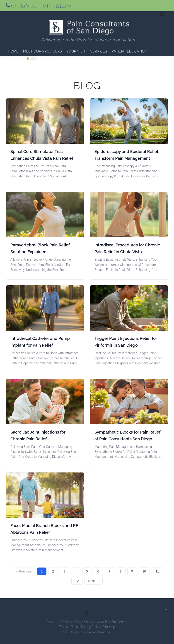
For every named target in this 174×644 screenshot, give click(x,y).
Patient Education (130, 51)
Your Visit (76, 51)
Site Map (109, 627)
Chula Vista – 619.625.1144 (39, 6)
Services (99, 51)
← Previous (23, 571)
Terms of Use (68, 627)
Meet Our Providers (43, 51)
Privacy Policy (90, 627)
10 (144, 571)
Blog (32, 59)
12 (77, 581)
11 (157, 571)
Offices (15, 59)
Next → (93, 581)
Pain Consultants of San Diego (105, 621)
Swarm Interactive (98, 632)
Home (13, 51)
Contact (50, 59)
